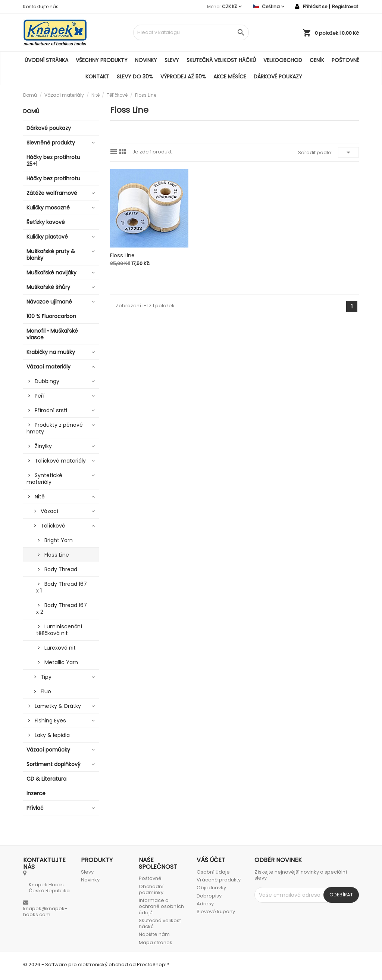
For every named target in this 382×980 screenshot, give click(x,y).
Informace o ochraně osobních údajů (161, 906)
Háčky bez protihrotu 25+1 (53, 161)
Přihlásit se (315, 7)
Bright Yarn (59, 540)
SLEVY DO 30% (135, 77)
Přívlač (35, 808)
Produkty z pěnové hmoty (55, 428)
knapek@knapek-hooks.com (45, 911)
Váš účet (211, 860)
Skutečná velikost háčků (221, 60)
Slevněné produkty (51, 143)
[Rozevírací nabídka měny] (232, 7)
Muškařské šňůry (48, 287)
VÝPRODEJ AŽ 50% (183, 77)
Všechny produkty (102, 60)
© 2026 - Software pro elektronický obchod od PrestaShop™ (96, 965)
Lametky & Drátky (58, 706)
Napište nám (154, 934)
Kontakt (97, 77)
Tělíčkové (53, 526)
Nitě (40, 497)
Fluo (46, 691)
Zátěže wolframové (52, 193)
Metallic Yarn (61, 662)
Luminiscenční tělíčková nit (59, 630)
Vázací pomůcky (48, 750)
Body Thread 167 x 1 (62, 587)
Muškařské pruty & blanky (51, 255)
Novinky (146, 60)
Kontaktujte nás (41, 7)
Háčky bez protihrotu (53, 178)
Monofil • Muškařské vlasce (52, 334)
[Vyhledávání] (191, 32)
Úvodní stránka (46, 60)
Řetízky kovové (46, 222)
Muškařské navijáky (51, 273)
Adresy (205, 904)
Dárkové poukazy (278, 77)
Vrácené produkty (219, 880)
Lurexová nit (60, 648)
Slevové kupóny (216, 911)
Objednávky (211, 888)
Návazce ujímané (49, 302)
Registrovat (345, 7)
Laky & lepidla (52, 735)
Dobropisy (209, 896)
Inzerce (36, 793)
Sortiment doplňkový (54, 764)
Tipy (46, 677)
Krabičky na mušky (51, 352)
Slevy (172, 60)
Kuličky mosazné (48, 208)
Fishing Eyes (50, 721)
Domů (31, 111)
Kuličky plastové (47, 237)
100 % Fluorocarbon (51, 316)
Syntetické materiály (44, 479)
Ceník (317, 60)
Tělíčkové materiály (60, 461)
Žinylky (43, 446)
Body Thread (61, 569)
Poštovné (345, 60)
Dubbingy (47, 381)
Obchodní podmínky (151, 889)
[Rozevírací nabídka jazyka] (269, 7)
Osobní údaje (213, 872)
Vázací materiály (48, 367)
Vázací (49, 511)
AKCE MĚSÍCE (230, 77)
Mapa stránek (156, 942)
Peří (40, 396)
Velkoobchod (283, 60)
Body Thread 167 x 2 (62, 609)
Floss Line (57, 555)
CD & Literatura (46, 779)
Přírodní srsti (51, 410)
